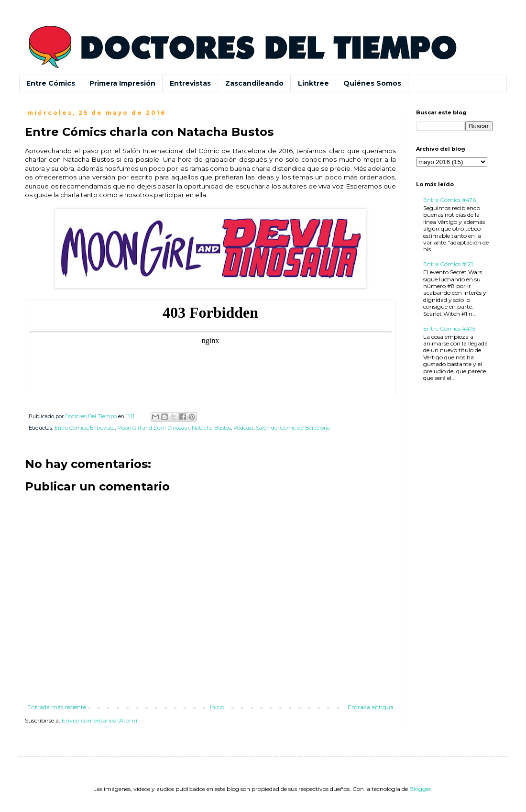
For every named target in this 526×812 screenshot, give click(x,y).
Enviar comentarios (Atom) (99, 720)
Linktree (313, 83)
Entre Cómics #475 (449, 328)
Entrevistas (190, 83)
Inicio (217, 707)
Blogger (420, 789)
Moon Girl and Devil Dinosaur (153, 428)
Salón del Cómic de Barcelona (293, 428)
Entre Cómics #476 (449, 200)
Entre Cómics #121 (448, 264)
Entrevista (102, 428)
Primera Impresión (122, 83)
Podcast (243, 428)
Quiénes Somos (372, 83)
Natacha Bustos (211, 428)
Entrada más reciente (57, 707)
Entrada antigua (371, 707)
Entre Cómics (51, 83)
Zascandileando (254, 83)
